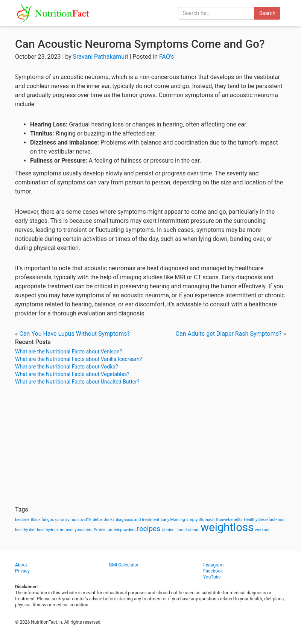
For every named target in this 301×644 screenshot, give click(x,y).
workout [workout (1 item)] (262, 530)
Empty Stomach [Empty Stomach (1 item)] (200, 520)
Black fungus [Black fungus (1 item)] (42, 520)
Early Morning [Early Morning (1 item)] (173, 520)
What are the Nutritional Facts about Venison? (68, 352)
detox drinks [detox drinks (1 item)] (104, 520)
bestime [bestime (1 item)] (22, 520)
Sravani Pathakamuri (101, 57)
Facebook (213, 571)
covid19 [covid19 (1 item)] (84, 520)
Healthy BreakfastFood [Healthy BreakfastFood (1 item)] (264, 520)
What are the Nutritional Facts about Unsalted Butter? (77, 382)
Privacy (22, 571)
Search (267, 13)
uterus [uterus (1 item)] (194, 530)
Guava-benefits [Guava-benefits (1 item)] (229, 520)
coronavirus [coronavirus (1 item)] (66, 520)
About (21, 565)
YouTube (212, 577)
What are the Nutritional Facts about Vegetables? (72, 374)
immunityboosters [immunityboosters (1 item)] (76, 530)
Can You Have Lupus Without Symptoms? (74, 334)
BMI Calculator (124, 565)
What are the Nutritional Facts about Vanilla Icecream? (78, 359)
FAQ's (166, 57)
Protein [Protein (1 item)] (100, 530)
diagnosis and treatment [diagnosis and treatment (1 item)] (138, 520)
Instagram (213, 565)
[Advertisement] (150, 446)
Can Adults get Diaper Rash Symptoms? (229, 334)
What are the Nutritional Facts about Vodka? (67, 367)
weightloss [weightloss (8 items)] (227, 527)
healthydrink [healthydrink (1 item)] (48, 530)
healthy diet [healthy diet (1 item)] (25, 530)
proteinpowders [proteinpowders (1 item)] (122, 530)
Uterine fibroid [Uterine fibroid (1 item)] (174, 530)
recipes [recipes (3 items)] (149, 529)
